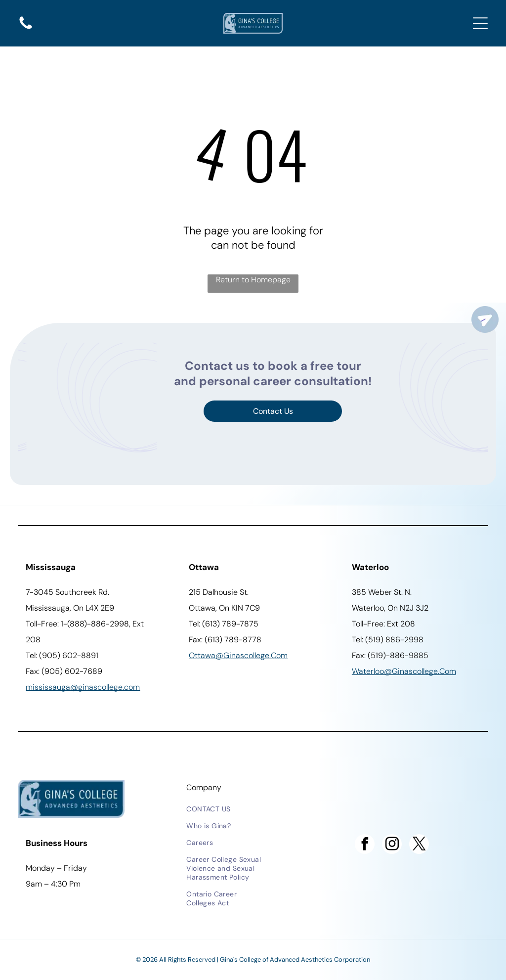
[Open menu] (480, 23)
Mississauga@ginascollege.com (83, 687)
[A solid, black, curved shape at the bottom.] (26, 28)
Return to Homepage (253, 280)
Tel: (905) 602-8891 (62, 655)
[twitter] (419, 845)
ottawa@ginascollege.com (238, 655)
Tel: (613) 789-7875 (224, 624)
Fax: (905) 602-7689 (64, 671)
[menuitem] (226, 809)
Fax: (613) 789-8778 (225, 640)
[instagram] (392, 845)
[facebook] (365, 845)
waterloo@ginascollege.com (404, 671)
